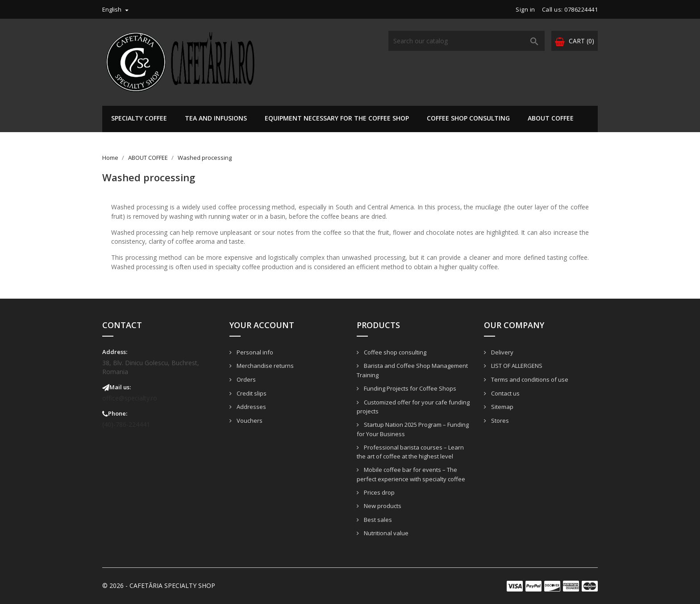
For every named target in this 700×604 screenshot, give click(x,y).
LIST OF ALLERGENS (516, 366)
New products (382, 506)
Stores (499, 421)
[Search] (467, 41)
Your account (262, 325)
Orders (246, 379)
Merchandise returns (265, 366)
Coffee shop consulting (468, 118)
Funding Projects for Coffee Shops (409, 388)
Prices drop (379, 492)
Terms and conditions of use (529, 379)
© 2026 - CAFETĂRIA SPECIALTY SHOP (159, 585)
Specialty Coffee (139, 118)
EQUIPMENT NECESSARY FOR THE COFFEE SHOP (337, 118)
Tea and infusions (216, 118)
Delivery (502, 352)
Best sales (377, 520)
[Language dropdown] (117, 9)
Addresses (251, 407)
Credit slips (251, 393)
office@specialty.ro (130, 398)
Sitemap (502, 407)
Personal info (254, 352)
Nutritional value (385, 533)
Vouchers (249, 421)
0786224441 (581, 9)
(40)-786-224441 (126, 424)
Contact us (505, 393)
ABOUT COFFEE (551, 118)
